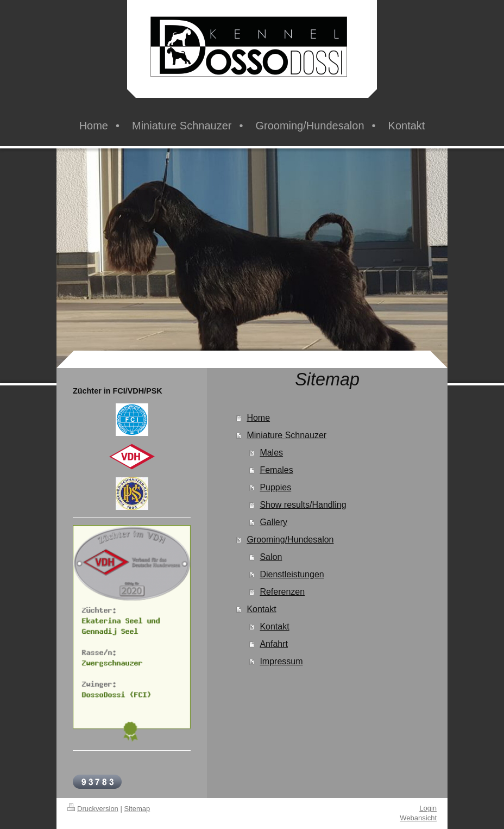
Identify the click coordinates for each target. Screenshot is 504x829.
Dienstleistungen (292, 574)
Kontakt (261, 609)
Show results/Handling (303, 505)
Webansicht (418, 818)
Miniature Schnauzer (286, 435)
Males (271, 453)
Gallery (273, 522)
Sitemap (137, 809)
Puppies (275, 487)
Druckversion (93, 809)
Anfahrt (274, 644)
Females (276, 470)
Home (258, 418)
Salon (271, 557)
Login (428, 808)
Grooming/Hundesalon (290, 540)
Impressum (281, 661)
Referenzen (282, 592)
